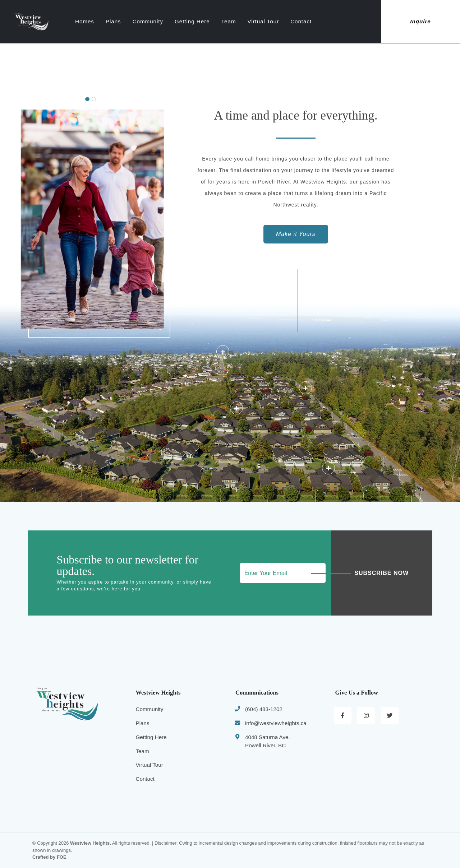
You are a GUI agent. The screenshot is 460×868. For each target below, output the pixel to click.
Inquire (420, 21)
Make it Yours (296, 234)
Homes (105, 21)
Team (249, 21)
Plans (134, 21)
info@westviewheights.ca (276, 723)
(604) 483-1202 (264, 709)
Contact (321, 21)
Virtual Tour (283, 21)
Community (168, 21)
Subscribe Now (381, 573)
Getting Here (212, 21)
